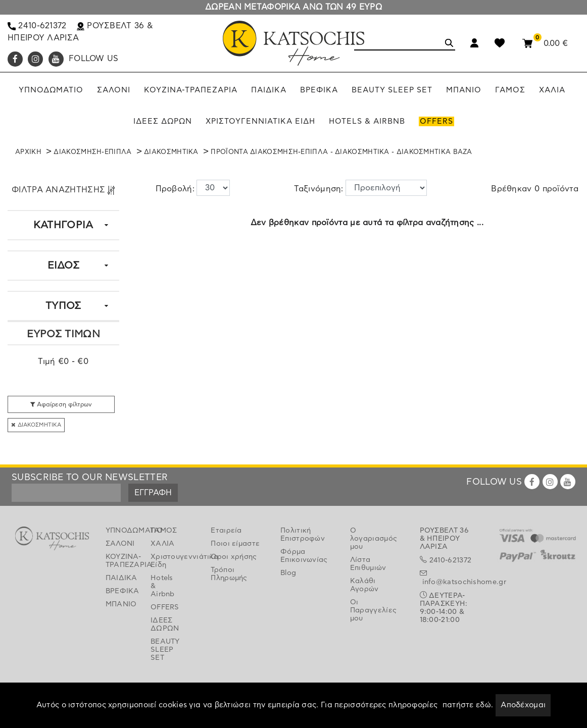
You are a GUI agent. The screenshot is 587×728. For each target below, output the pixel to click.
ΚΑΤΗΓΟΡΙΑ (63, 225)
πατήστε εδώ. (468, 705)
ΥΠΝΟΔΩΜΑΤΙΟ (120, 531)
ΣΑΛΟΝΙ (120, 544)
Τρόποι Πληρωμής (229, 574)
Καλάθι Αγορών (364, 585)
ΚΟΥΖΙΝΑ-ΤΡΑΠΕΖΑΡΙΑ (120, 561)
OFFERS (165, 607)
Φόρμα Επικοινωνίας (304, 556)
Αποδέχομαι (523, 705)
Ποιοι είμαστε (235, 544)
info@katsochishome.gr (464, 582)
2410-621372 (37, 26)
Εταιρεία (226, 531)
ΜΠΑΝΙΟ (120, 604)
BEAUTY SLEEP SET (165, 650)
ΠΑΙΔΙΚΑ (120, 578)
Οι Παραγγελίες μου (373, 610)
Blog (288, 573)
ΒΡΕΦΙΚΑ (120, 591)
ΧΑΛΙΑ (163, 544)
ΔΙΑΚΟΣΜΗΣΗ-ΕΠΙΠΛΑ (92, 152)
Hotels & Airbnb (163, 586)
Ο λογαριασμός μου (374, 539)
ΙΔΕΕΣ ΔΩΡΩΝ (165, 625)
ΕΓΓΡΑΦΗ (153, 493)
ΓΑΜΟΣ (164, 531)
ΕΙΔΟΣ (64, 266)
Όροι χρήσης (234, 557)
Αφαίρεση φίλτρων (61, 404)
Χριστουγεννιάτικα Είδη (165, 561)
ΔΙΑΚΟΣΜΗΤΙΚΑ (171, 152)
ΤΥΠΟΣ (63, 306)
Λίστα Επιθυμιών (368, 564)
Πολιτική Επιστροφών (303, 535)
